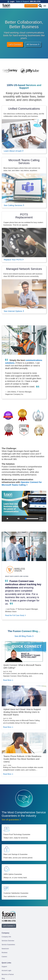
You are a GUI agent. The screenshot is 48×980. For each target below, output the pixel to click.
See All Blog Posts (24, 636)
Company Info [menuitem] (6, 937)
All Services (33, 44)
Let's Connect (15, 44)
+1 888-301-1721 (9, 921)
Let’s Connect (31, 6)
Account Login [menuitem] (6, 970)
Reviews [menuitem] (4, 953)
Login (11, 2)
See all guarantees (11, 820)
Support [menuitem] (4, 967)
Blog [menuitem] (3, 978)
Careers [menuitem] (4, 957)
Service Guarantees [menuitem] (8, 945)
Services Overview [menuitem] (8, 941)
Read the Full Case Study (15, 615)
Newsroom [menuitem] (5, 949)
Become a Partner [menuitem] (8, 974)
